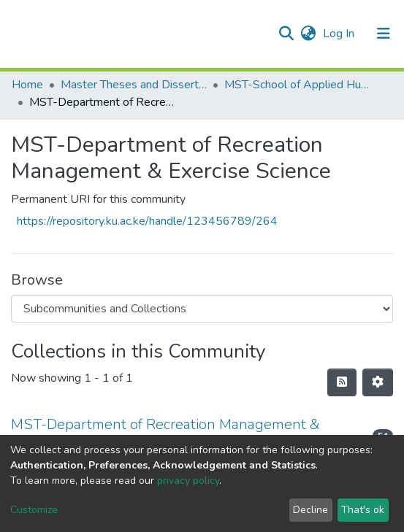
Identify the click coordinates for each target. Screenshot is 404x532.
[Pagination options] (378, 382)
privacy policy (188, 481)
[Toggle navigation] (384, 34)
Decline (310, 510)
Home (27, 85)
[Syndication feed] (342, 382)
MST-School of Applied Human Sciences (297, 85)
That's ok (363, 510)
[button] (308, 34)
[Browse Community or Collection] (202, 309)
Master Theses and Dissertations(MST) (134, 85)
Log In (340, 34)
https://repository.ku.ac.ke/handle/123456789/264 (147, 221)
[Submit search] (286, 34)
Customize (34, 510)
